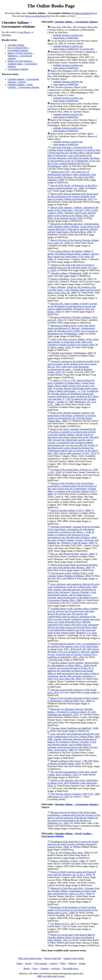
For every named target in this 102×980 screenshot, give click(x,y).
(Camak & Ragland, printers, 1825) (73, 367)
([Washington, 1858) (72, 353)
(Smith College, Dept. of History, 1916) (72, 773)
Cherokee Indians (16, 45)
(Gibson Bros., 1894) (72, 417)
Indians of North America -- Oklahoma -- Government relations (21, 56)
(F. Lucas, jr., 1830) (72, 268)
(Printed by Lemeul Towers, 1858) (73, 844)
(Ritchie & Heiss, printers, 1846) (72, 554)
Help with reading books (30, 958)
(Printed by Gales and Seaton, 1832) (73, 783)
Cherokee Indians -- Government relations (76, 22)
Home (19, 963)
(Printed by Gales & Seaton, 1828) (74, 535)
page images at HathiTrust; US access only (74, 49)
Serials (82, 963)
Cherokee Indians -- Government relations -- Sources (23, 81)
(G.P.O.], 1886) (71, 510)
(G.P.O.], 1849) (73, 910)
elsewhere (6, 35)
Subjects (72, 963)
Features (45, 968)
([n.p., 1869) (73, 699)
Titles (63, 963)
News (35, 968)
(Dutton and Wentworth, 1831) (73, 196)
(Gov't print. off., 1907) (72, 279)
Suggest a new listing (74, 958)
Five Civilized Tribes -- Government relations (19, 49)
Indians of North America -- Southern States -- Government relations (22, 64)
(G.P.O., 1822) (73, 441)
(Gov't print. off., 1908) (74, 255)
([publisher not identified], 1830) (74, 728)
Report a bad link (53, 958)
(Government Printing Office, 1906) (73, 592)
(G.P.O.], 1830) (72, 873)
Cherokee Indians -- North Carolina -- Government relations (23, 86)
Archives (56, 968)
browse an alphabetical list (37, 16)
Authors (54, 963)
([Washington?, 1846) (72, 330)
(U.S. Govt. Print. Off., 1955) (73, 671)
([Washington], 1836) (74, 157)
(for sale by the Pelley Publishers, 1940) (72, 176)
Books (27, 968)
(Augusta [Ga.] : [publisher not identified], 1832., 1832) (74, 650)
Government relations (18, 69)
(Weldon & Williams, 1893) (71, 575)
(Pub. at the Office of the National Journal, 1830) (73, 213)
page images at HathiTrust (66, 38)
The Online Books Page (51, 6)
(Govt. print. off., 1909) (74, 290)
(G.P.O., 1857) (63, 924)
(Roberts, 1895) (73, 566)
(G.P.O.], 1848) (72, 489)
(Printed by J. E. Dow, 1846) (74, 622)
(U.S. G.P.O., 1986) (73, 392)
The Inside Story (71, 968)
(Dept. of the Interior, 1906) (74, 742)
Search (28, 963)
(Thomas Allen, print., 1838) (70, 853)
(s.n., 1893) (74, 818)
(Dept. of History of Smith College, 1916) (73, 762)
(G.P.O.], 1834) (73, 891)
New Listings (41, 963)
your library (25, 32)
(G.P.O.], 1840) (68, 861)
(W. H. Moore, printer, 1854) (73, 343)
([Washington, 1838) (69, 273)
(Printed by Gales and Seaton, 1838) (72, 308)
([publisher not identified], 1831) (72, 712)
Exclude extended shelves (84, 13)
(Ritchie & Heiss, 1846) (74, 228)
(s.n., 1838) (72, 187)
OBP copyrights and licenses (51, 976)
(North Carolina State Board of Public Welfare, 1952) (71, 937)
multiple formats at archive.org (68, 35)
